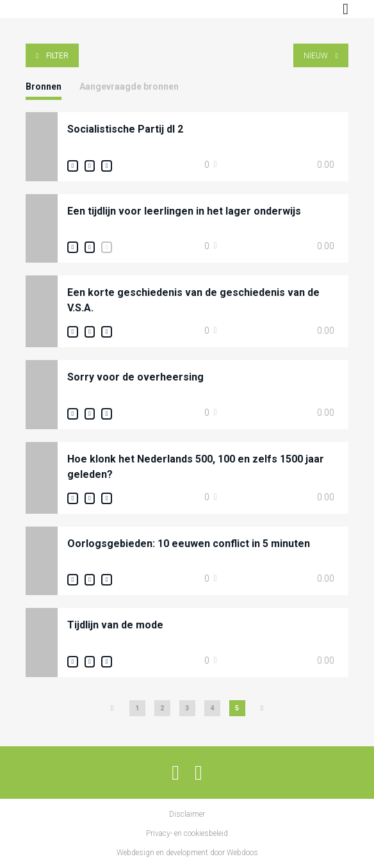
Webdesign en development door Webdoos (187, 853)
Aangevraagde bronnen (129, 86)
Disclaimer (187, 814)
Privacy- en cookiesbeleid (187, 833)
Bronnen (44, 86)
